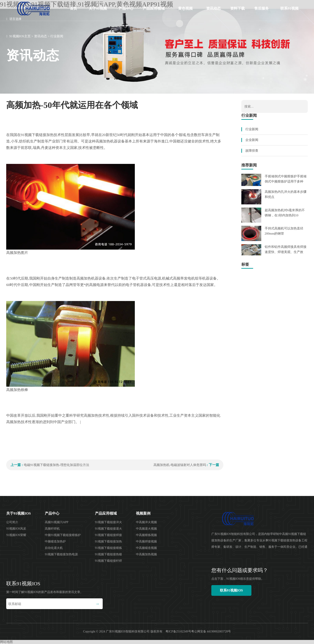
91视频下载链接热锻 (108, 554)
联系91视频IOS (289, 12)
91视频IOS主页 (20, 36)
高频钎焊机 (52, 529)
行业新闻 (57, 36)
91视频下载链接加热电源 (61, 554)
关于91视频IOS (98, 12)
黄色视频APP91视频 (185, 12)
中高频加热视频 (146, 554)
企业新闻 (252, 140)
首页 (74, 8)
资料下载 (237, 8)
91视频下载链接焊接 (108, 535)
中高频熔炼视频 (146, 535)
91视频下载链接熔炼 (108, 548)
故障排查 (252, 151)
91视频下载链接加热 (108, 541)
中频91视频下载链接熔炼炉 (63, 535)
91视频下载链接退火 (108, 529)
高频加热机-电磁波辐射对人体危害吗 (180, 465)
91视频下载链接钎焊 (108, 561)
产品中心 (126, 8)
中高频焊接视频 (146, 541)
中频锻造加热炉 (55, 541)
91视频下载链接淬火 (108, 522)
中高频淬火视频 (146, 522)
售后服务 (261, 8)
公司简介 (12, 522)
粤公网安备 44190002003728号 (211, 631)
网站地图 (6, 642)
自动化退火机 (54, 548)
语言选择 (14, 19)
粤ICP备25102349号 (178, 631)
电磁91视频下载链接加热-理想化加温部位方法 (56, 465)
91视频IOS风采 (16, 529)
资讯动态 (213, 8)
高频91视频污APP (57, 522)
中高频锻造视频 (146, 548)
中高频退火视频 (146, 529)
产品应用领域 (154, 8)
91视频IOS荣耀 (16, 535)
